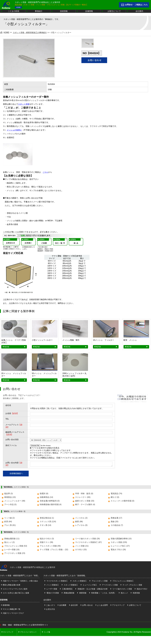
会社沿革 (74, 606)
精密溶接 (82, 594)
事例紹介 (39, 11)
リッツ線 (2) (9, 519)
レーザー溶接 (52, 590)
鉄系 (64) (8, 522)
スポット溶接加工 (79, 582)
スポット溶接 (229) (119, 543)
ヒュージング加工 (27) (120, 547)
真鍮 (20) (114, 522)
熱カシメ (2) (9, 543)
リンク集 (47, 633)
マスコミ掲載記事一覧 (11, 610)
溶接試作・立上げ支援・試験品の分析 (92, 590)
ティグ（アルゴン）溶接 (132, 586)
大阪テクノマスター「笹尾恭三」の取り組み (20, 582)
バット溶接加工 (52, 586)
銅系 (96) (79, 522)
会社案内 (139, 11)
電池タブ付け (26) (118, 550)
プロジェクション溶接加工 (123, 582)
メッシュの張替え (14, 130)
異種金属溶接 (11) (12, 539)
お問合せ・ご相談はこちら (136, 5)
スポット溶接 (24, 104)
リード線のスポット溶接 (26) (87, 539)
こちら (45, 172)
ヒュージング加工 (90, 586)
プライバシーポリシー (28, 633)
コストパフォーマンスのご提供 (15, 590)
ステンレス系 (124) (48, 522)
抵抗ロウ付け (142, 590)
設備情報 (89, 11)
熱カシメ (124, 594)
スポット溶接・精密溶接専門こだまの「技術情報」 (65, 576)
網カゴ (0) (115, 498)
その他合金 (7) (117, 526)
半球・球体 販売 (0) (84, 494)
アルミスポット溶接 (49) (50, 547)
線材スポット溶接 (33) (85, 502)
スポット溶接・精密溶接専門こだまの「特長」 (20, 576)
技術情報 (64, 11)
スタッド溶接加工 (71, 586)
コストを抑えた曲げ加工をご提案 (16, 594)
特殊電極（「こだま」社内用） (103, 594)
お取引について (114, 11)
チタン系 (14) (45, 526)
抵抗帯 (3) (8, 494)
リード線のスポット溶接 (122, 590)
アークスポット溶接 (110, 586)
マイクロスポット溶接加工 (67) (88, 543)
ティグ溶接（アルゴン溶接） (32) (54, 550)
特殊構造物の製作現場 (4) (51, 505)
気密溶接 (136, 594)
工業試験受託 (67, 590)
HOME (18, 7)
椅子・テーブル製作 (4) (85, 505)
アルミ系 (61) (10, 526)
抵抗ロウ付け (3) (47, 539)
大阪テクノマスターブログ (13, 614)
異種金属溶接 (69, 594)
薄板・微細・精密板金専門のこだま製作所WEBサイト (25, 626)
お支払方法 (50, 610)
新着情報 (6, 606)
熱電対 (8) (44, 494)
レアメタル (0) (81, 526)
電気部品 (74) (116, 494)
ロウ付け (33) (81, 550)
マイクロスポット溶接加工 (57, 582)
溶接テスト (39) (46, 543)
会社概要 (63, 606)
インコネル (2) (81, 519)
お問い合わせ (87, 606)
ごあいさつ (50, 606)
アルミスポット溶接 (99, 582)
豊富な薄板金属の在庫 (11, 586)
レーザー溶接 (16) (12, 550)
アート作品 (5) (10, 505)
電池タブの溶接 (52, 594)
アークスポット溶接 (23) (15, 554)
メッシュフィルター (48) (15, 502)
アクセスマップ (118, 606)
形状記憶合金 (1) (47, 519)
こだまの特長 (14, 11)
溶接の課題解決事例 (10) (121, 539)
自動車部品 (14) (46, 498)
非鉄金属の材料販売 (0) (50, 502)
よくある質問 (102, 606)
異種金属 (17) (116, 519)
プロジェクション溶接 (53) (16, 547)
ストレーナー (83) (83, 498)
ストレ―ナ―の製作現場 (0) (122, 502)
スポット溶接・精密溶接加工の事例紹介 (30, 33)
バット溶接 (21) (82, 547)
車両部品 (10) (10, 498)
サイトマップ (8, 633)
